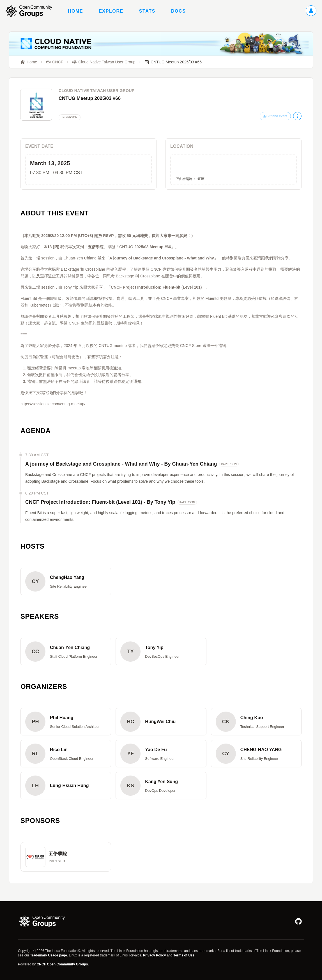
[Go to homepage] (32, 11)
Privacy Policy (154, 955)
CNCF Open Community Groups (62, 964)
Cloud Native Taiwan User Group (97, 91)
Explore (111, 11)
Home (75, 11)
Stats (147, 11)
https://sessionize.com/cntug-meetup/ (53, 404)
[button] (66, 581)
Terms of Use (184, 955)
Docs (179, 11)
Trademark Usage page (48, 955)
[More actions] (297, 116)
